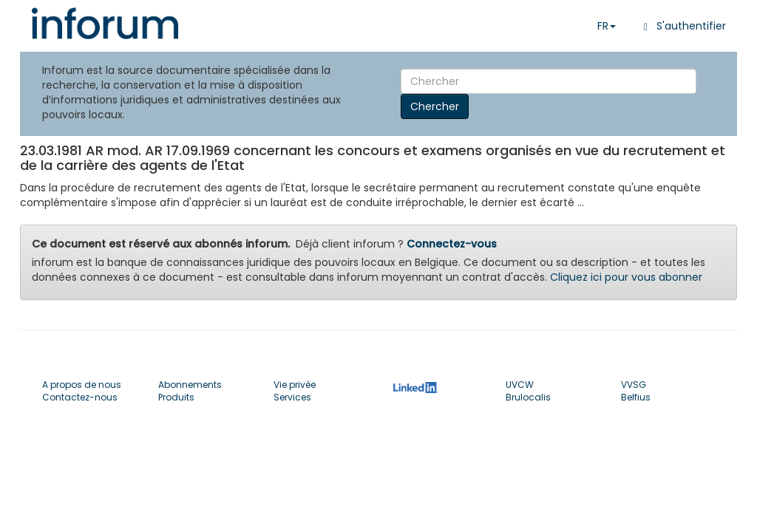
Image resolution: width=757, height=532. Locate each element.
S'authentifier (682, 26)
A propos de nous (82, 385)
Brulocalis (528, 397)
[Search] (549, 81)
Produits (176, 397)
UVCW (520, 385)
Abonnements (190, 385)
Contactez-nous (80, 397)
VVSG (634, 385)
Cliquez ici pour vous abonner (626, 277)
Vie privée (295, 385)
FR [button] (607, 26)
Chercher (435, 106)
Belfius (636, 397)
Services (292, 397)
